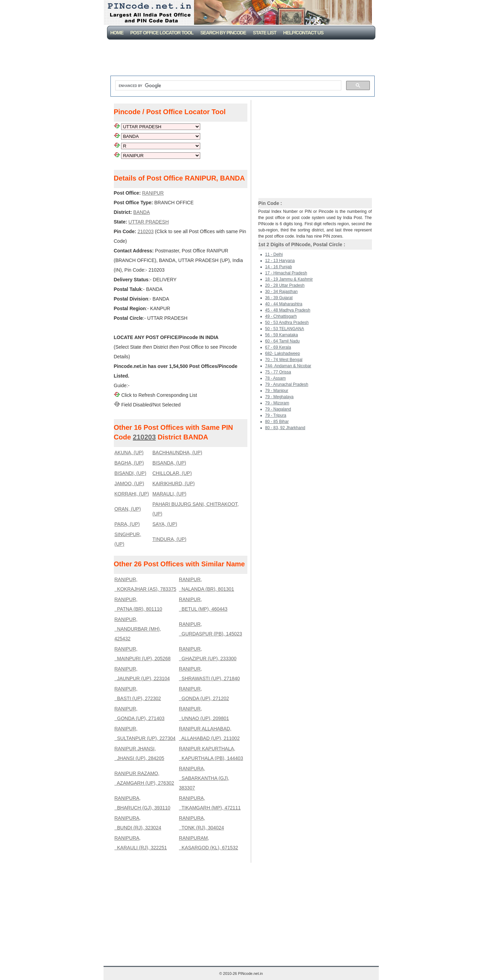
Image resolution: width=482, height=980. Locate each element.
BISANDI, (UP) (131, 473)
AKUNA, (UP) (129, 453)
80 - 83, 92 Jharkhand (285, 428)
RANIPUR (153, 193)
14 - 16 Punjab (279, 267)
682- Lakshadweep (283, 353)
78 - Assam (276, 378)
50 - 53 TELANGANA (285, 329)
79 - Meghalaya (280, 397)
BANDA (141, 212)
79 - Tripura (276, 415)
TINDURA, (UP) (169, 539)
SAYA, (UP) (165, 524)
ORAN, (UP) (128, 509)
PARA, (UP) (127, 524)
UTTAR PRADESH (148, 222)
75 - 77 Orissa (278, 372)
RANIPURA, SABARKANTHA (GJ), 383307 (204, 778)
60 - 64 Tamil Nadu (283, 341)
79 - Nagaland (278, 409)
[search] (228, 86)
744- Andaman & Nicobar (288, 366)
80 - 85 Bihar (277, 422)
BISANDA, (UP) (169, 463)
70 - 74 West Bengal (284, 360)
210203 (146, 231)
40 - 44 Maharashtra (284, 304)
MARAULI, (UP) (169, 494)
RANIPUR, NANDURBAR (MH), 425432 (138, 629)
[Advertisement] (243, 58)
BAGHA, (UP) (129, 463)
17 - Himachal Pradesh (286, 273)
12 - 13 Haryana (280, 261)
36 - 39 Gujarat (279, 298)
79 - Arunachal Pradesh (287, 384)
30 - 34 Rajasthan (282, 292)
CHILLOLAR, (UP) (172, 473)
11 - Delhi (274, 254)
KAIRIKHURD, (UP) (174, 483)
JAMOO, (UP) (129, 483)
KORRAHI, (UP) (132, 494)
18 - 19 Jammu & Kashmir (289, 279)
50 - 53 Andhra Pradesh (287, 323)
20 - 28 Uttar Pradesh (285, 285)
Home (117, 33)
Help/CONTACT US (303, 33)
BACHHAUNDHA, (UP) (177, 453)
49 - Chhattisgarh (281, 316)
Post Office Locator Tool (162, 33)
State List (265, 33)
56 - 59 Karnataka (282, 335)
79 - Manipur (277, 391)
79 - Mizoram (277, 403)
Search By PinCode (223, 33)
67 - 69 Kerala (278, 347)
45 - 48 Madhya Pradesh (288, 310)
